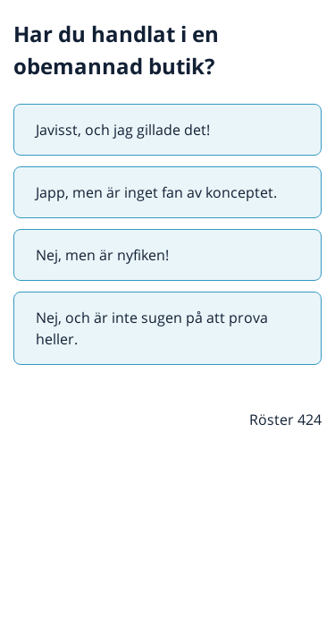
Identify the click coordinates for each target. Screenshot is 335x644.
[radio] (167, 130)
